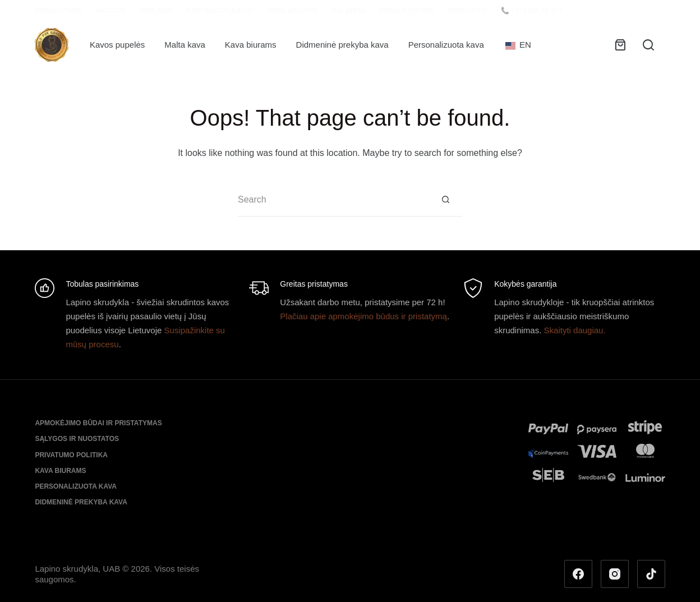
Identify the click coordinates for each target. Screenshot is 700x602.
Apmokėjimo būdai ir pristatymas (98, 423)
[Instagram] (615, 574)
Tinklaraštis (293, 11)
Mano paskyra (407, 11)
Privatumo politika (71, 455)
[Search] (648, 45)
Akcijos (111, 11)
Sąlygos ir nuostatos (77, 439)
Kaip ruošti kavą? (220, 11)
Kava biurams (251, 45)
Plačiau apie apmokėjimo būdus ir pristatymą (363, 316)
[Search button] (445, 200)
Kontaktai (468, 11)
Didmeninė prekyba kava (342, 45)
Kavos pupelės (117, 45)
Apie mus (156, 11)
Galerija (349, 11)
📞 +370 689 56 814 (531, 11)
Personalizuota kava (446, 45)
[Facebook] (578, 574)
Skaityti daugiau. (575, 330)
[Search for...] (333, 200)
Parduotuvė (58, 11)
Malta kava (185, 45)
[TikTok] (651, 574)
